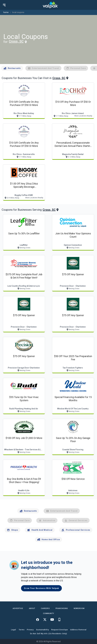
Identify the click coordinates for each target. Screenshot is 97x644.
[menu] (4, 5)
